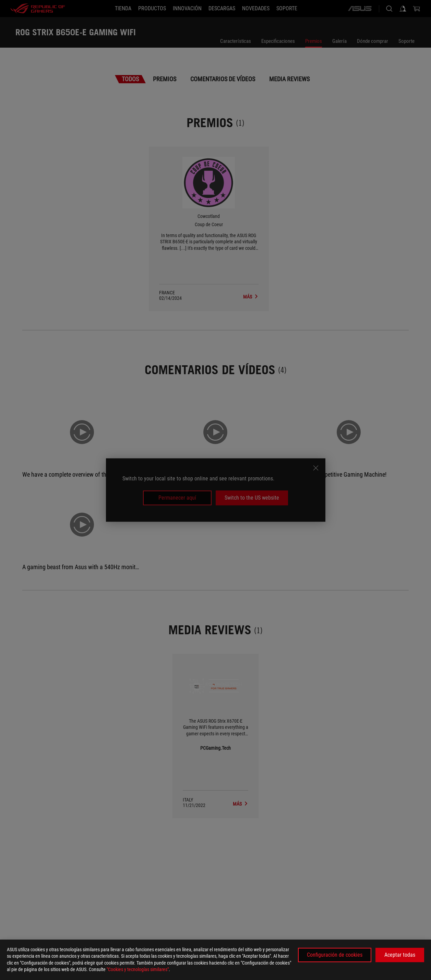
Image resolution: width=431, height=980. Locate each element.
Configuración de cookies (335, 955)
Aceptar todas (400, 955)
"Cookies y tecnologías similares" (138, 969)
